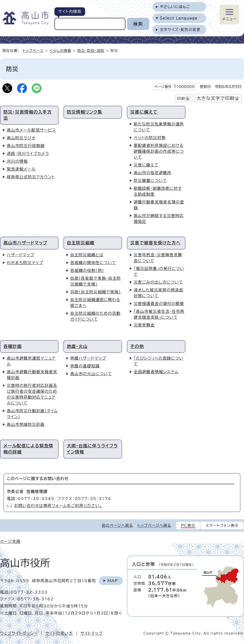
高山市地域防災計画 (26, 424)
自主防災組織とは (87, 255)
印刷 (181, 99)
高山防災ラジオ (21, 138)
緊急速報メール (21, 169)
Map (113, 581)
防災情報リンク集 (85, 112)
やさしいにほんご (175, 7)
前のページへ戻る (117, 525)
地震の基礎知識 (85, 366)
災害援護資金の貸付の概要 (159, 304)
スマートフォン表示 (222, 525)
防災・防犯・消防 (91, 51)
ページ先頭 (10, 541)
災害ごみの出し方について (158, 282)
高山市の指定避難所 (153, 173)
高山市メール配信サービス (31, 130)
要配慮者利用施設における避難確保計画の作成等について (159, 151)
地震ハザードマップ (88, 358)
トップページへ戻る (154, 525)
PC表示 (188, 525)
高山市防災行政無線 (26, 146)
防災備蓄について (150, 181)
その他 (137, 346)
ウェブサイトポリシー (19, 633)
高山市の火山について (91, 374)
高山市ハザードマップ (25, 243)
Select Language (179, 18)
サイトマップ (92, 633)
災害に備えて (144, 112)
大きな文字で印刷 (215, 98)
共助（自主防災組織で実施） (96, 292)
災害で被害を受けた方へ (155, 243)
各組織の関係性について (93, 263)
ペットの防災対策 (150, 138)
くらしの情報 (61, 51)
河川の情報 (17, 161)
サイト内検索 (70, 11)
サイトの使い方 (59, 633)
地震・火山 (77, 346)
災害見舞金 (144, 325)
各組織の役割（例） (87, 270)
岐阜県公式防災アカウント (31, 177)
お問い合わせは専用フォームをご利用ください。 (58, 506)
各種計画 (13, 346)
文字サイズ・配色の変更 (180, 30)
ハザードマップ (21, 255)
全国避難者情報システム (156, 372)
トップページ (33, 51)
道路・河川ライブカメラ (28, 154)
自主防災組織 (81, 243)
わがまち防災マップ (25, 263)
